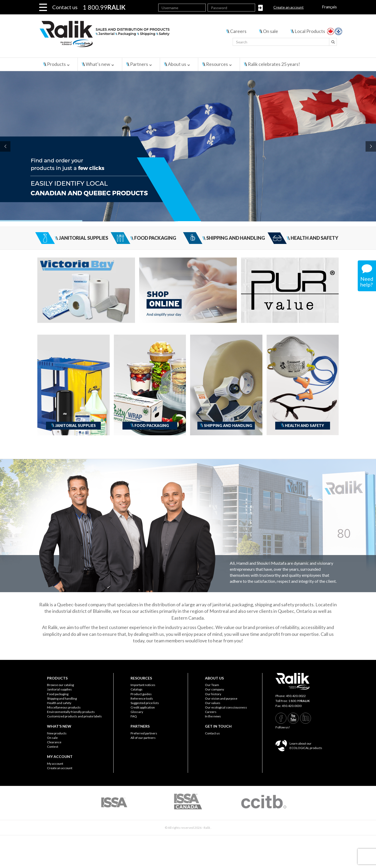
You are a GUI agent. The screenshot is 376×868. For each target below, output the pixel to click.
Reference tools (142, 698)
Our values (213, 703)
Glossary (137, 712)
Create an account (289, 7)
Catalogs (137, 689)
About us (177, 64)
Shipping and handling (62, 698)
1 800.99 (299, 701)
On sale (271, 31)
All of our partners (143, 738)
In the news (213, 716)
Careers (238, 31)
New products (57, 733)
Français (329, 7)
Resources (217, 64)
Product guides (141, 694)
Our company (215, 689)
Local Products (310, 31)
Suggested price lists (145, 703)
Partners (139, 64)
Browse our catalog (60, 685)
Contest (53, 747)
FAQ (134, 716)
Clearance (54, 742)
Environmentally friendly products (71, 712)
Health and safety (59, 703)
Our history (213, 694)
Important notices (143, 685)
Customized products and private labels (74, 716)
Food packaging (58, 694)
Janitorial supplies (59, 689)
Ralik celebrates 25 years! (274, 64)
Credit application (143, 707)
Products (56, 64)
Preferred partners (144, 733)
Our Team (212, 685)
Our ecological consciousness (226, 707)
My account (55, 764)
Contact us (65, 7)
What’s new (98, 64)
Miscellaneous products (64, 707)
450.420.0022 (296, 696)
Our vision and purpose (221, 698)
